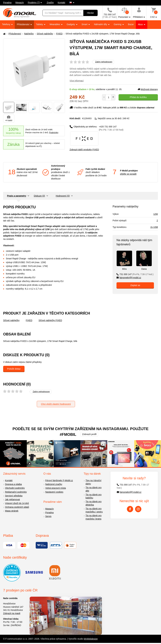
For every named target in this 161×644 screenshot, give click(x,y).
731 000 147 (135, 274)
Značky (50, 3)
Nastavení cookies (54, 492)
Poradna (7, 3)
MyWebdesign (91, 639)
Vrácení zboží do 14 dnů (17, 503)
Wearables (55, 24)
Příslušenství (23, 24)
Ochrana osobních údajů (17, 507)
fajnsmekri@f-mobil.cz (129, 277)
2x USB (154, 227)
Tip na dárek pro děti (93, 489)
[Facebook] (130, 509)
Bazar (131, 24)
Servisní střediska (14, 496)
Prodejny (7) (34, 3)
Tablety (40, 24)
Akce (141, 24)
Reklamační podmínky (16, 492)
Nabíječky (29, 34)
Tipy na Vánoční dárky (93, 482)
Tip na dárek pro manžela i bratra (93, 517)
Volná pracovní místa (56, 488)
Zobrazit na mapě (12, 613)
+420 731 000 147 (111, 128)
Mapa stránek (12, 511)
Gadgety (71, 24)
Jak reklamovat (12, 499)
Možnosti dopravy (148, 89)
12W (156, 214)
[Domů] (4, 34)
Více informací (77, 81)
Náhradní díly (101, 24)
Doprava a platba (13, 484)
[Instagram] (138, 509)
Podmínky (54, 132)
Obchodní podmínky (15, 488)
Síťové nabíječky (45, 34)
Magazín (20, 3)
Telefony (6, 24)
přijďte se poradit (128, 174)
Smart (85, 24)
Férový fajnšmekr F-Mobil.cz (59, 480)
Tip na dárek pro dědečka (93, 503)
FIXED (59, 34)
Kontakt (61, 3)
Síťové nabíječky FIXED (50, 320)
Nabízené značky (54, 484)
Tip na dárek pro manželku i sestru (94, 510)
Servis (48, 516)
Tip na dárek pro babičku (93, 496)
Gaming (118, 24)
